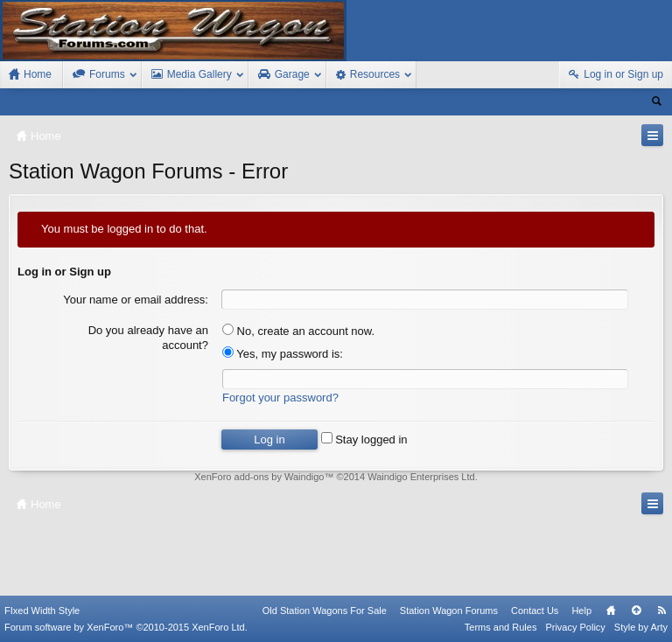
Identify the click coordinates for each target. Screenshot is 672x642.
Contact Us (535, 611)
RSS (661, 611)
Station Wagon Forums (449, 611)
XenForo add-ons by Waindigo (259, 477)
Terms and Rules (501, 627)
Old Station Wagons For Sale (325, 611)
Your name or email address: (136, 300)
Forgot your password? (280, 398)
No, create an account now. (298, 331)
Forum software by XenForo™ (126, 627)
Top (636, 611)
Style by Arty (641, 627)
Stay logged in (364, 440)
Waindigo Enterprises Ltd (421, 477)
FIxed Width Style (42, 611)
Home (611, 611)
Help (581, 611)
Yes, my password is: (283, 354)
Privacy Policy (575, 627)
